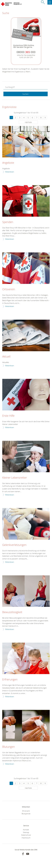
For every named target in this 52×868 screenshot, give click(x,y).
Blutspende (26, 814)
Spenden (8, 222)
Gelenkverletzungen (14, 545)
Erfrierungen (10, 680)
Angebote (8, 163)
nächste (28, 122)
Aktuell (6, 357)
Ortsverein (9, 289)
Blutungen (9, 747)
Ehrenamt (26, 811)
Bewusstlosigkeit (12, 612)
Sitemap (26, 832)
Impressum (26, 838)
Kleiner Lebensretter (15, 478)
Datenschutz (26, 835)
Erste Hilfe (8, 416)
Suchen (25, 94)
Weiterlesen (10, 172)
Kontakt (26, 830)
